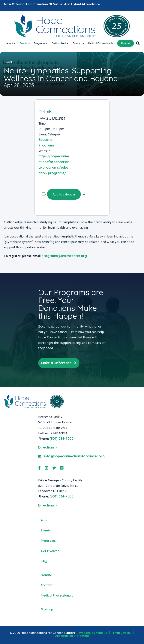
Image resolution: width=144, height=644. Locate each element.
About (10, 43)
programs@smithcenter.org (64, 256)
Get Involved (59, 43)
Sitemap (47, 609)
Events (24, 43)
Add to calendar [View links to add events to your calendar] (64, 194)
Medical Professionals (101, 43)
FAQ (44, 561)
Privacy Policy (121, 633)
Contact (77, 43)
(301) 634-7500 (61, 438)
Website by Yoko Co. (93, 633)
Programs (40, 43)
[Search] (137, 43)
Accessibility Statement (72, 636)
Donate (126, 43)
